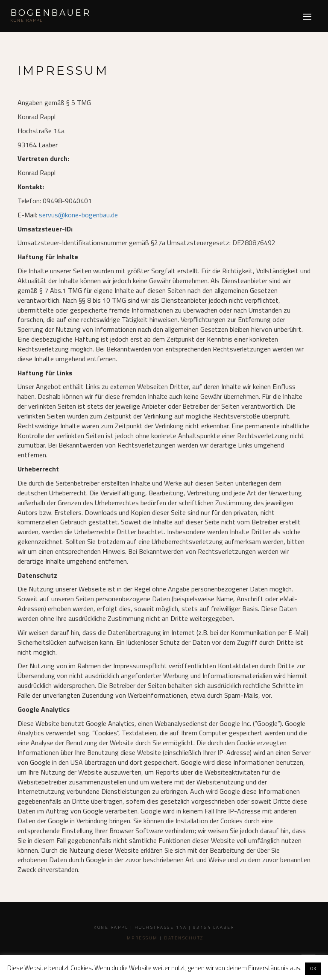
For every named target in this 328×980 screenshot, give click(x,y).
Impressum (141, 938)
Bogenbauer (51, 13)
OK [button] (313, 968)
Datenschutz (184, 938)
